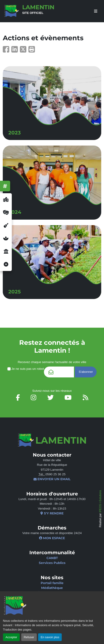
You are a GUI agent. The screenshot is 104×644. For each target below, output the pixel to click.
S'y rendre (52, 513)
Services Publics (52, 563)
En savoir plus (50, 637)
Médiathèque (52, 588)
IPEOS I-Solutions (100, 501)
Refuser (29, 637)
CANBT (52, 558)
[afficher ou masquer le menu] (96, 11)
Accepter (11, 637)
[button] (32, 51)
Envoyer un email (52, 479)
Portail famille (52, 583)
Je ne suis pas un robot (26, 369)
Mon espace (52, 538)
